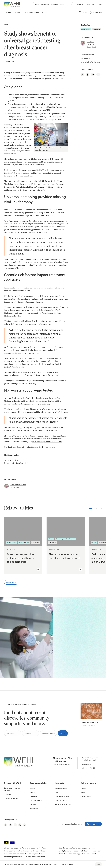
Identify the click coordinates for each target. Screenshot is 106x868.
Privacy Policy (57, 864)
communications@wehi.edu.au (90, 62)
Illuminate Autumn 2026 (89, 722)
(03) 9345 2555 (86, 764)
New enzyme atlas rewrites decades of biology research (65, 556)
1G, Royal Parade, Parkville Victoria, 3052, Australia (90, 759)
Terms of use (69, 864)
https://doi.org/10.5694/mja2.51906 (47, 442)
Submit (63, 733)
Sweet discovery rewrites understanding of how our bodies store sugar (21, 558)
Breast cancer (86, 29)
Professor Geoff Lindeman (21, 296)
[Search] (50, 4)
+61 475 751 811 (86, 59)
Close (98, 864)
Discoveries (96, 29)
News (6, 25)
